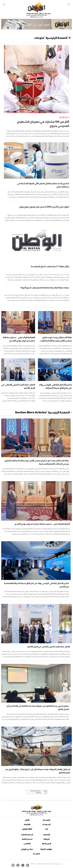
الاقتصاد (27, 824)
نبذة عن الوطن (27, 849)
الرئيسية (46, 820)
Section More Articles (31, 412)
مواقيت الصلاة (46, 849)
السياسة (47, 824)
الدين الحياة (47, 844)
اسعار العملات (27, 835)
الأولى (27, 820)
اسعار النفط (27, 839)
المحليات (47, 835)
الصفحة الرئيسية (57, 38)
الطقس (27, 844)
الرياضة (47, 839)
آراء (47, 829)
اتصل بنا (36, 854)
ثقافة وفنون (27, 829)
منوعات (39, 38)
